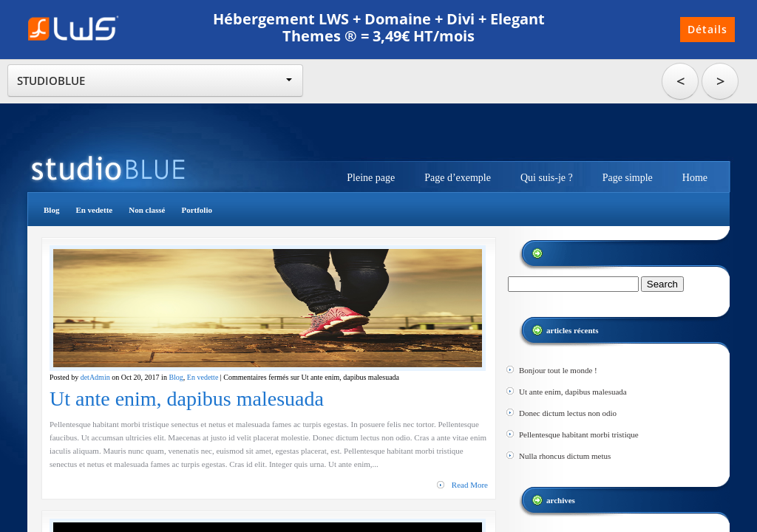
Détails (707, 29)
